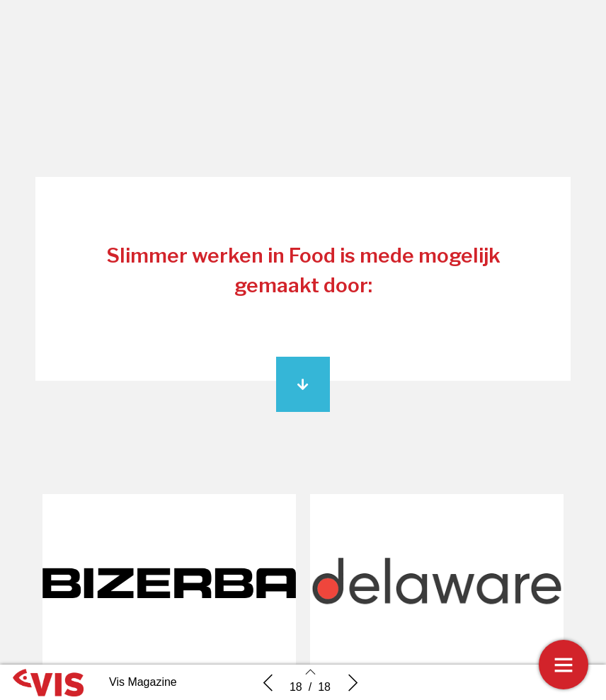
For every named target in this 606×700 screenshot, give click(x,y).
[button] (303, 384)
